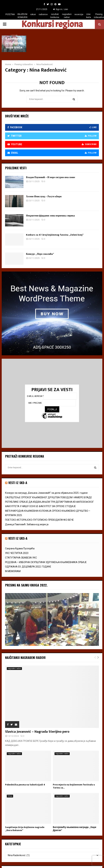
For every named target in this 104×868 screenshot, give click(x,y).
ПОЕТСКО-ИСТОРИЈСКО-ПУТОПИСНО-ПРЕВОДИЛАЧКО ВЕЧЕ (39, 520)
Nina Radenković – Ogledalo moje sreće (14, 41)
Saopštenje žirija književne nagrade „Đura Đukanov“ (25, 829)
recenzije (79, 14)
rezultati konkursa (55, 16)
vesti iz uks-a (18, 538)
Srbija (10, 796)
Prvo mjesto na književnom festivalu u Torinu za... (74, 786)
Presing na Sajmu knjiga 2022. (26, 585)
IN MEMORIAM (13, 571)
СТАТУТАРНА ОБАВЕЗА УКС (21, 558)
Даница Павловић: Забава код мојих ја (27, 524)
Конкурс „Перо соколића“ (40, 254)
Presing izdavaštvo (99, 16)
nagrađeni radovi (67, 16)
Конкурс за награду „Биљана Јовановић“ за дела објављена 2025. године (46, 493)
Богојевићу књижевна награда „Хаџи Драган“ (75, 829)
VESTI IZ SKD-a (18, 483)
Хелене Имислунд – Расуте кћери (44, 196)
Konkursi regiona (52, 24)
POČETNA (10, 14)
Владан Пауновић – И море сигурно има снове (51, 177)
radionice (43, 14)
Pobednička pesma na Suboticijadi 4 (25, 785)
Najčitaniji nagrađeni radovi (25, 658)
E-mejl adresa (35, 396)
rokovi (33, 14)
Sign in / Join (61, 9)
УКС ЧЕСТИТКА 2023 (17, 553)
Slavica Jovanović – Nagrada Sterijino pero (37, 732)
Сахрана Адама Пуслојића (20, 548)
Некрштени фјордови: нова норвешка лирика (50, 216)
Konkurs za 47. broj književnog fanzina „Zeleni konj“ (55, 235)
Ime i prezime (35, 403)
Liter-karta (89, 16)
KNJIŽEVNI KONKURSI (22, 16)
